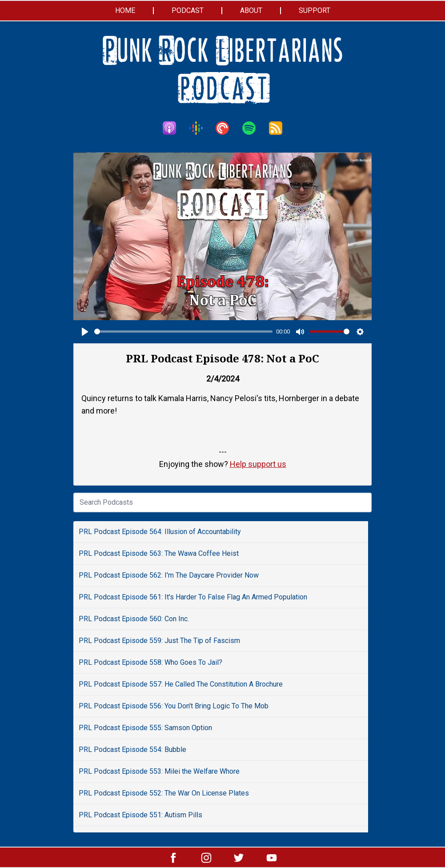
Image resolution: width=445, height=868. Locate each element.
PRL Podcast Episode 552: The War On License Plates (164, 793)
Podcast (188, 10)
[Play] (85, 332)
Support (315, 10)
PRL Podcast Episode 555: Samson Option (145, 728)
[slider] (183, 332)
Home (125, 10)
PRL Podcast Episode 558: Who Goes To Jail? (150, 662)
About (251, 10)
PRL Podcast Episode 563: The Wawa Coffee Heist (159, 553)
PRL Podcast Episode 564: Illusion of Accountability (160, 532)
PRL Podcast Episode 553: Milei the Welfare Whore (159, 771)
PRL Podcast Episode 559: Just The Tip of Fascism (159, 641)
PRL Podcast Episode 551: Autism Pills (140, 815)
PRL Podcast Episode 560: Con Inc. (134, 619)
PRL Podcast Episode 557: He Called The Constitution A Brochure (181, 684)
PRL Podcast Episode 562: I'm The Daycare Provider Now (169, 575)
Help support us (258, 464)
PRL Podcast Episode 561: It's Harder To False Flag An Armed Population (193, 597)
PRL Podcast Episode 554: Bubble (132, 749)
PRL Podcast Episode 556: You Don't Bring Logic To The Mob (174, 706)
